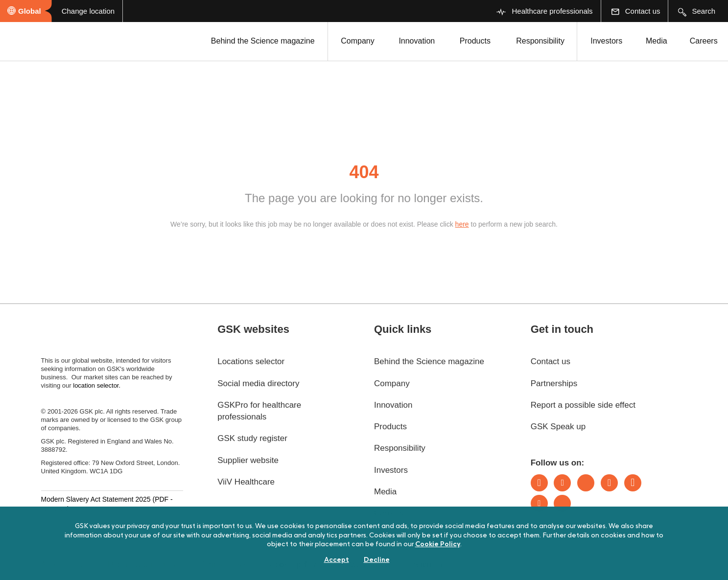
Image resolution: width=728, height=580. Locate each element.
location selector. (97, 385)
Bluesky (586, 483)
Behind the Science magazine (263, 41)
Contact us (551, 361)
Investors (606, 41)
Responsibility (540, 41)
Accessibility (62, 565)
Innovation (417, 41)
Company (357, 41)
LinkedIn (539, 483)
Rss (562, 503)
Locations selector (251, 361)
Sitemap (428, 565)
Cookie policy (293, 565)
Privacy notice (365, 565)
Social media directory (258, 383)
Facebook (633, 483)
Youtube (539, 503)
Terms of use (223, 565)
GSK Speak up (558, 427)
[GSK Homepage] (33, 41)
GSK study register (252, 438)
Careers (704, 41)
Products (475, 41)
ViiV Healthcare (246, 482)
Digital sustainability (142, 565)
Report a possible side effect (583, 405)
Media (657, 41)
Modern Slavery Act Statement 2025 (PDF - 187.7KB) (107, 504)
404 (364, 172)
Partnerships (554, 383)
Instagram (609, 483)
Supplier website (248, 460)
